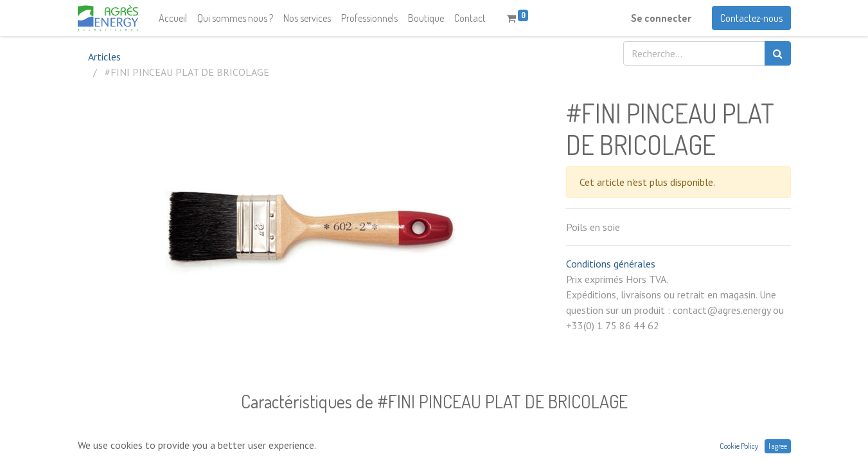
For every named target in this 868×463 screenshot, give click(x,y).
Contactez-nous (751, 18)
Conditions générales (611, 264)
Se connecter (661, 18)
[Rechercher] (778, 53)
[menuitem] (173, 18)
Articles (104, 57)
